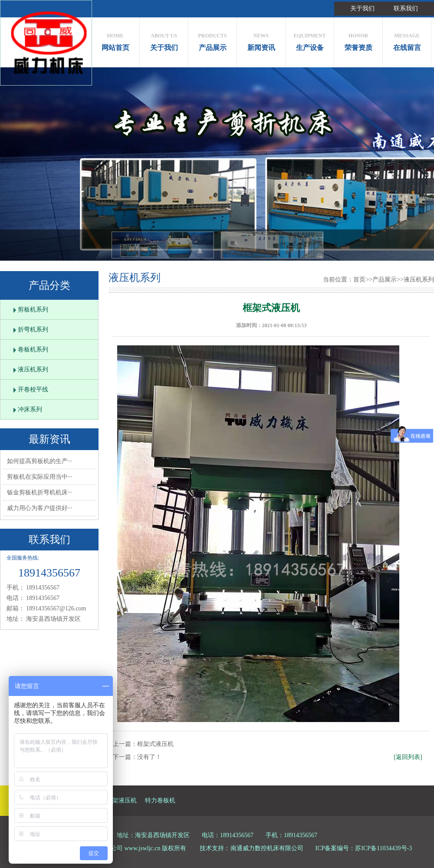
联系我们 (406, 8)
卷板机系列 (33, 350)
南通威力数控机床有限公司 (267, 848)
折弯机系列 (33, 330)
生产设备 (310, 40)
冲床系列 (30, 409)
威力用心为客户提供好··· (40, 508)
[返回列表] (408, 757)
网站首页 (115, 40)
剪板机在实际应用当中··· (40, 477)
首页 (359, 280)
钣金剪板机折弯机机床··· (40, 492)
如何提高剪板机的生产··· (40, 461)
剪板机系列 (33, 310)
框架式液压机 (155, 744)
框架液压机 (122, 800)
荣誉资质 (358, 40)
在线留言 (407, 40)
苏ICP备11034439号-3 (383, 848)
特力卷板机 (160, 800)
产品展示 (212, 40)
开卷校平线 (33, 389)
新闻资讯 (261, 40)
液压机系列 (33, 369)
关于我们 (362, 8)
